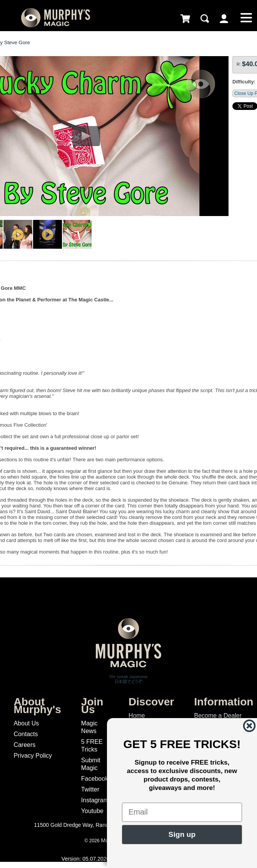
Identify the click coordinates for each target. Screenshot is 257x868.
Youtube (92, 811)
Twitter (90, 789)
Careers (24, 745)
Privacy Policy (33, 756)
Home (137, 716)
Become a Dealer (218, 716)
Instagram (95, 800)
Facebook (95, 779)
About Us (26, 723)
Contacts (26, 734)
